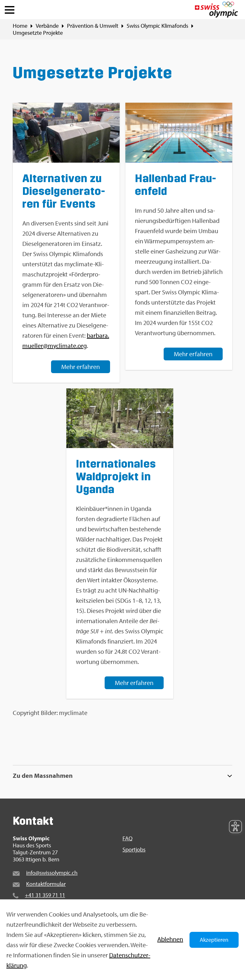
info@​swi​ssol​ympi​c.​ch (52, 873)
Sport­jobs (134, 850)
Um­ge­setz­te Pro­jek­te (38, 33)
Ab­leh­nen (170, 939)
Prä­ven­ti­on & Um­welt (93, 26)
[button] (10, 8)
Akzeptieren (214, 940)
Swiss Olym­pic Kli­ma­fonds (157, 26)
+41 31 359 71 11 (45, 895)
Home (20, 26)
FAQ (127, 838)
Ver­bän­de (47, 26)
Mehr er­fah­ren (81, 366)
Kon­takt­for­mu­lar (46, 884)
